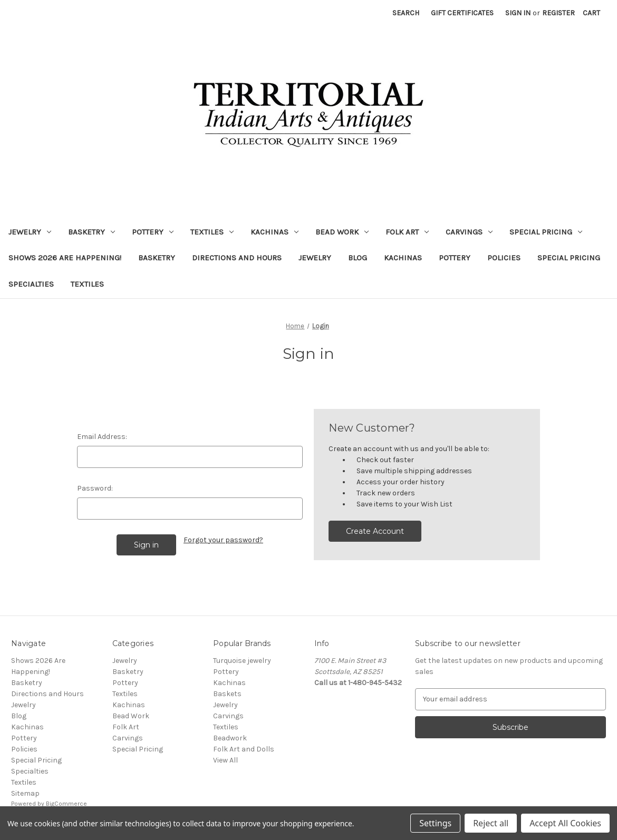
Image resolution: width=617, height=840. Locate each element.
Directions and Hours (237, 258)
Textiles (212, 232)
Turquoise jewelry (242, 661)
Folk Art (407, 232)
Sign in (518, 13)
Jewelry (30, 232)
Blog (358, 258)
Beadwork (230, 738)
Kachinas (274, 232)
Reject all (491, 823)
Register (558, 13)
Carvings (469, 232)
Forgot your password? (223, 540)
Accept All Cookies (565, 823)
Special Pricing (546, 232)
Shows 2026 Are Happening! (65, 258)
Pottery (153, 232)
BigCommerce (66, 804)
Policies (504, 258)
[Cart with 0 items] (591, 13)
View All (225, 760)
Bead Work (342, 232)
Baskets (227, 694)
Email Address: (102, 437)
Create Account (375, 531)
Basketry (91, 232)
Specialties (31, 284)
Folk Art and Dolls (244, 749)
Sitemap (25, 793)
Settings (435, 823)
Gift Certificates (462, 13)
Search (406, 13)
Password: (95, 488)
